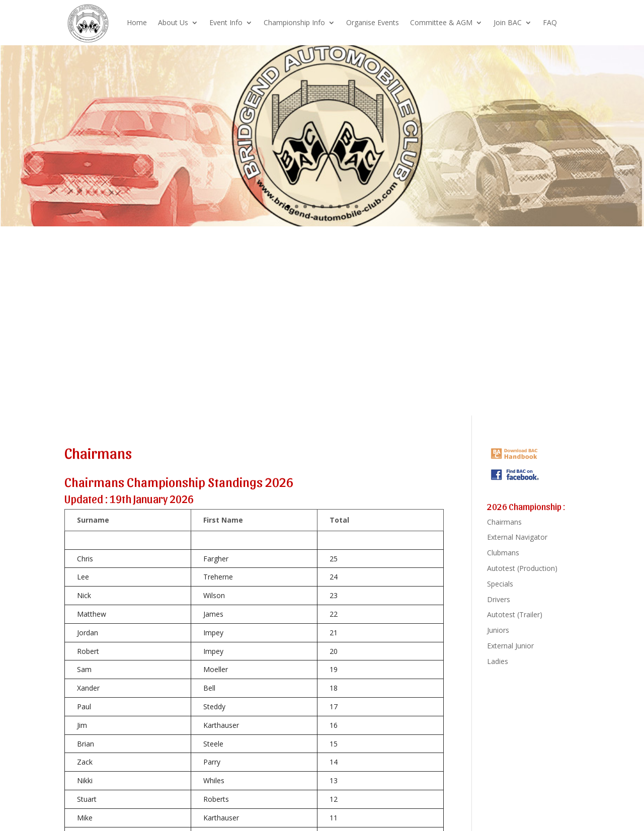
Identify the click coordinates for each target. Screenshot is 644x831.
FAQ (550, 22)
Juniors (498, 630)
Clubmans (503, 553)
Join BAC (508, 22)
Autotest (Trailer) (515, 614)
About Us (173, 22)
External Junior (510, 646)
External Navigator (517, 537)
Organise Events (373, 22)
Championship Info (294, 22)
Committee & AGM (441, 22)
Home (137, 22)
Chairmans (504, 522)
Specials (500, 584)
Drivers (499, 599)
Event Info (226, 22)
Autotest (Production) (522, 568)
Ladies (498, 661)
